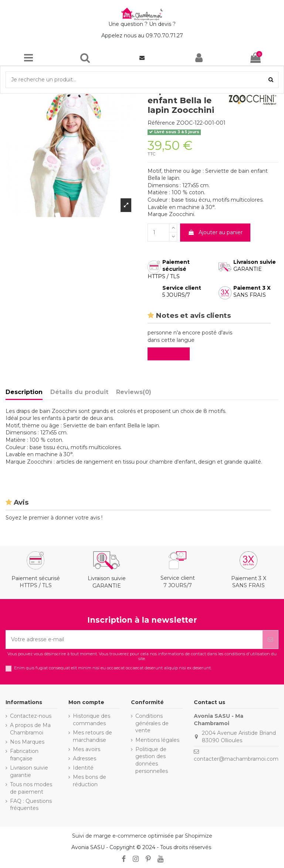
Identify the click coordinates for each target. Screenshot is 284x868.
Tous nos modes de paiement (31, 788)
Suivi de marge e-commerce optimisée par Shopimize (142, 836)
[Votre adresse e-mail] (134, 640)
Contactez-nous (31, 716)
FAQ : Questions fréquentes (31, 805)
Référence (161, 123)
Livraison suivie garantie (29, 771)
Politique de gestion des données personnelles (152, 760)
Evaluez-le (170, 354)
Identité (83, 768)
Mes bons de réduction (89, 781)
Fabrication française (24, 755)
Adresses (84, 758)
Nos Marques (27, 742)
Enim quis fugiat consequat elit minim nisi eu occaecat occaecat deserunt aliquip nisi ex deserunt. (113, 668)
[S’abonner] (270, 640)
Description (24, 392)
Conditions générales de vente (152, 723)
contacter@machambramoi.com (236, 759)
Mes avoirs (87, 749)
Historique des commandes (92, 720)
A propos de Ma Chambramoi (30, 729)
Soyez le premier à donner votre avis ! (54, 518)
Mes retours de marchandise (92, 736)
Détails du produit (79, 392)
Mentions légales (157, 740)
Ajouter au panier (215, 232)
